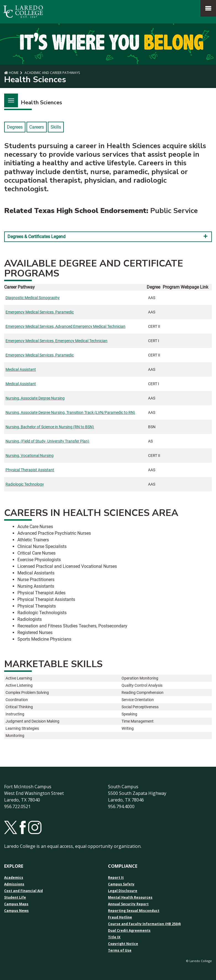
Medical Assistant (21, 369)
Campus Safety (121, 884)
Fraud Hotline (120, 917)
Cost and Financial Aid (23, 891)
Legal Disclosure (123, 891)
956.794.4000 (121, 806)
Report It (116, 878)
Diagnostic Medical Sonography (33, 298)
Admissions (14, 884)
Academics (14, 878)
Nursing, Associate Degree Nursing (35, 398)
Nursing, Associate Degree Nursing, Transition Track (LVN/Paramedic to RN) (70, 412)
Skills (56, 127)
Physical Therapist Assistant (30, 470)
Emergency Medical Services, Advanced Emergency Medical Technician (65, 326)
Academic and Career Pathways (52, 73)
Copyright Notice (123, 944)
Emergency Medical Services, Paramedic (40, 312)
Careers (37, 127)
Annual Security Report (128, 904)
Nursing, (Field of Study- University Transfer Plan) (47, 441)
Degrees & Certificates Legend (108, 236)
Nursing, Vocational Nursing (30, 456)
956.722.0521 (17, 806)
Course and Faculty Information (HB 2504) (144, 924)
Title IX (114, 937)
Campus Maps (16, 904)
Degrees (15, 127)
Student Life (15, 898)
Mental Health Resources (130, 898)
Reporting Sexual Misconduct (134, 911)
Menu (9, 97)
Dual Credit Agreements (129, 931)
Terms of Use (120, 950)
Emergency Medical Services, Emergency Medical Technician (56, 341)
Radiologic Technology (25, 484)
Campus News (16, 911)
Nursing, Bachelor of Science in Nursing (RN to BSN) (50, 427)
